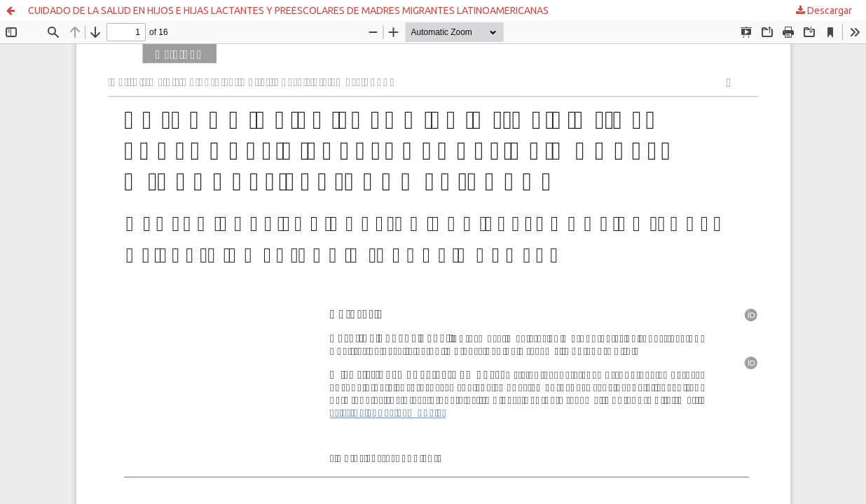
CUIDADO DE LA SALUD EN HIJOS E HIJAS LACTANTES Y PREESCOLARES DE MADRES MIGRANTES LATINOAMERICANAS (288, 10)
